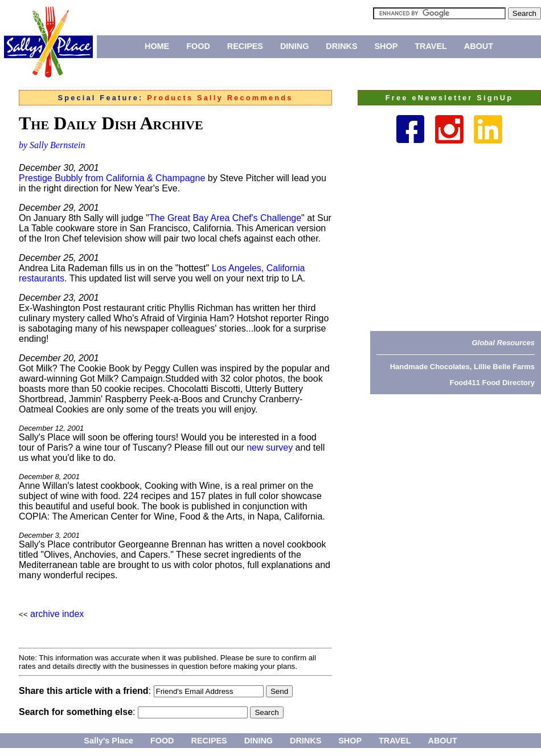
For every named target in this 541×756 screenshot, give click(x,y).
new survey (270, 448)
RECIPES (245, 46)
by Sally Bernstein (52, 145)
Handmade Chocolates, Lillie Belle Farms (462, 367)
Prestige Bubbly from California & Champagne (112, 178)
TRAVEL (431, 46)
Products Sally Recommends (220, 98)
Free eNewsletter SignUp (449, 98)
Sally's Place (108, 741)
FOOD (198, 46)
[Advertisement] (460, 237)
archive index (57, 614)
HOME (157, 46)
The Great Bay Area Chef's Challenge (225, 218)
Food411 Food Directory (492, 383)
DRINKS (341, 46)
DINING (294, 46)
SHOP (386, 46)
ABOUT (479, 46)
